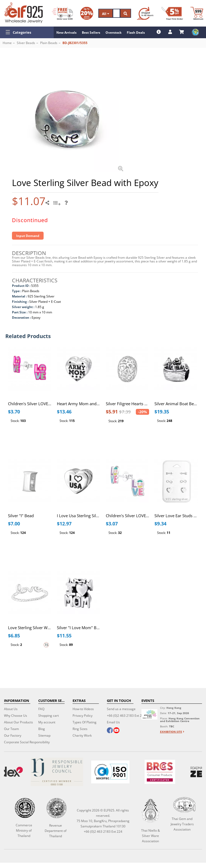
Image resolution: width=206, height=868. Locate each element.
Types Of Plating (85, 722)
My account (47, 722)
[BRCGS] (160, 772)
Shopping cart (49, 716)
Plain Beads (49, 43)
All (106, 14)
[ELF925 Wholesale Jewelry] (24, 13)
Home (7, 43)
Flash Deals (136, 33)
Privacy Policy (83, 716)
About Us (11, 709)
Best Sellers (91, 33)
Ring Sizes (80, 729)
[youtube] (116, 731)
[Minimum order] (197, 13)
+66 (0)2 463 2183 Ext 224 (126, 716)
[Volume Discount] (87, 13)
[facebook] (110, 731)
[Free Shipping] (62, 13)
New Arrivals (66, 33)
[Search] (116, 13)
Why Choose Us (16, 716)
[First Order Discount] (172, 13)
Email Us (113, 722)
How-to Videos (83, 709)
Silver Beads (26, 43)
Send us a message (121, 709)
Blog (42, 729)
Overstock (113, 33)
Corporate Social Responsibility (27, 742)
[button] (27, 32)
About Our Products (18, 722)
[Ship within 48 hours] (145, 13)
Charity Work (82, 735)
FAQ (41, 709)
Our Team (11, 729)
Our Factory (13, 735)
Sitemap (44, 735)
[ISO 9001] (110, 772)
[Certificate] (57, 772)
